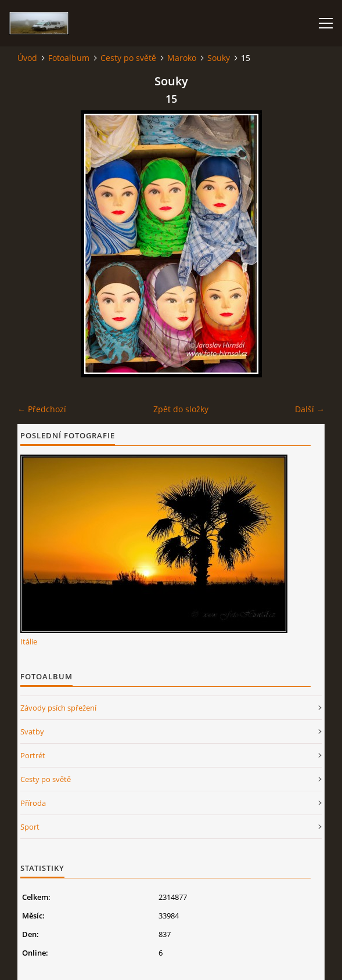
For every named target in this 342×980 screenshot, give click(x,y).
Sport (30, 827)
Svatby (32, 732)
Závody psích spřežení (58, 708)
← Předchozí (42, 409)
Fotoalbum (69, 58)
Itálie (29, 642)
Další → (310, 409)
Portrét (33, 755)
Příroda (33, 803)
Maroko (182, 58)
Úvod (27, 58)
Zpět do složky (181, 409)
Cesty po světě (128, 58)
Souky (219, 58)
